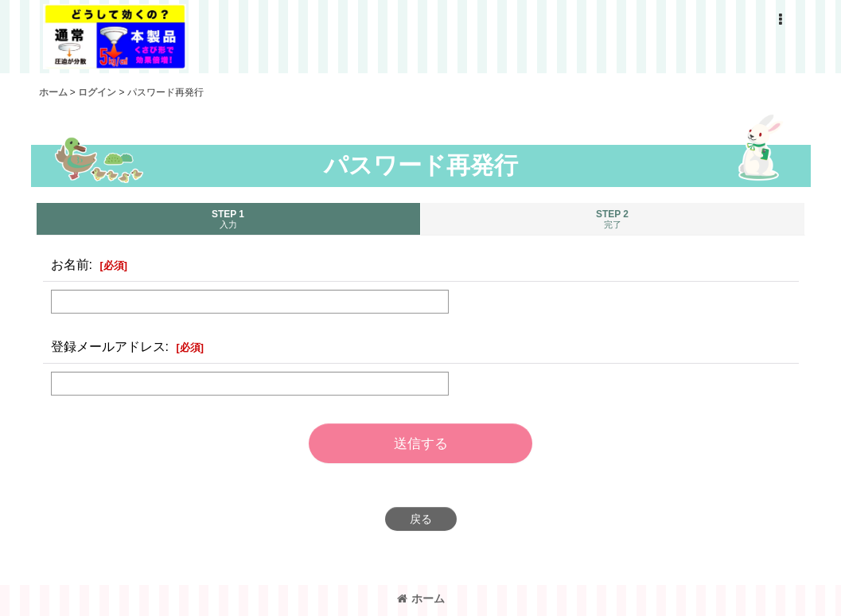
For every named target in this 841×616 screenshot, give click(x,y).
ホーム (421, 598)
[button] (781, 20)
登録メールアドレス (108, 346)
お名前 (70, 264)
